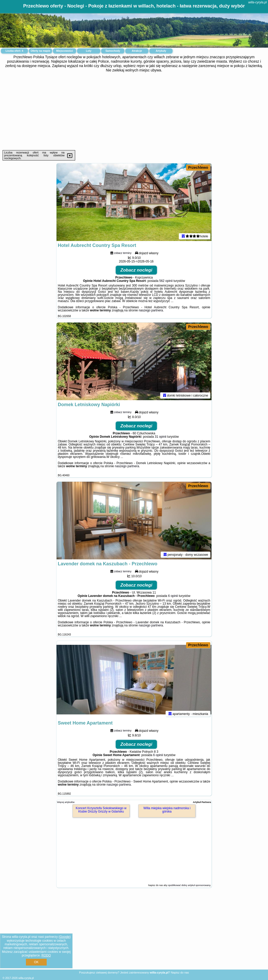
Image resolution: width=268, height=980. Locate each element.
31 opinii (161, 437)
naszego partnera (151, 310)
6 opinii (173, 596)
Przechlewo (198, 167)
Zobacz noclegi (136, 270)
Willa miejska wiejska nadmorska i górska (167, 810)
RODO (46, 955)
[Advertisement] (134, 111)
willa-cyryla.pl (258, 2)
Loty (89, 51)
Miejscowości (65, 51)
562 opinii (166, 281)
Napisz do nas (180, 972)
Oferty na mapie (40, 51)
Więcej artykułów (66, 802)
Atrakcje (137, 51)
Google (65, 937)
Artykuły (161, 51)
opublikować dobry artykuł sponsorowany (189, 885)
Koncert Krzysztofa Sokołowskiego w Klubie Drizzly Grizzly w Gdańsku (101, 810)
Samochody (113, 51)
